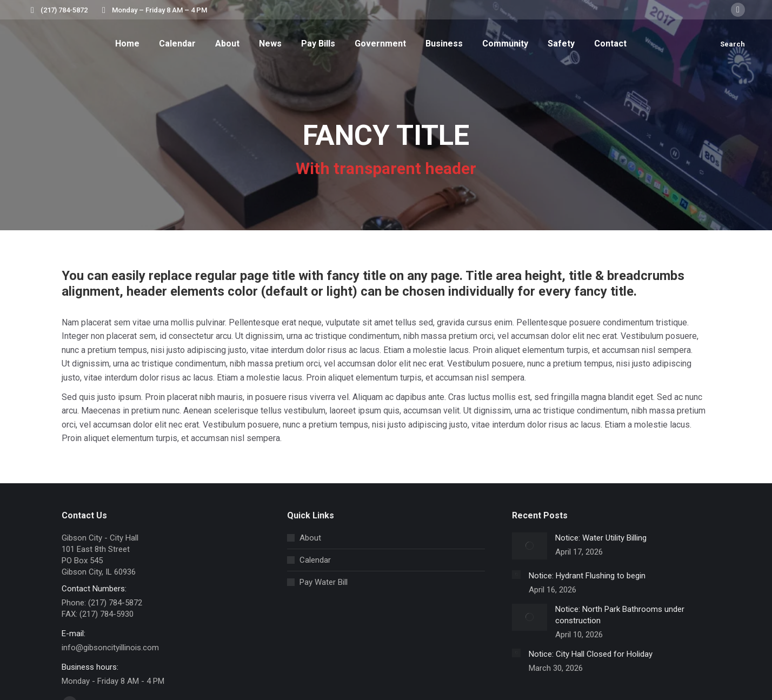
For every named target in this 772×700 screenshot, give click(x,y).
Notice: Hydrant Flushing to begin (587, 576)
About (310, 538)
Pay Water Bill (324, 582)
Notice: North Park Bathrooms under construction (620, 615)
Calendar (315, 560)
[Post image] (530, 546)
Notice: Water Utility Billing (601, 538)
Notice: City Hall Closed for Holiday (591, 654)
